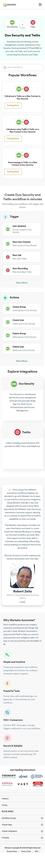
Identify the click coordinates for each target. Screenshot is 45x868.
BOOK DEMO (8, 820)
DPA (36, 867)
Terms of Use (26, 867)
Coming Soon (13, 109)
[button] (40, 5)
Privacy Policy (12, 867)
